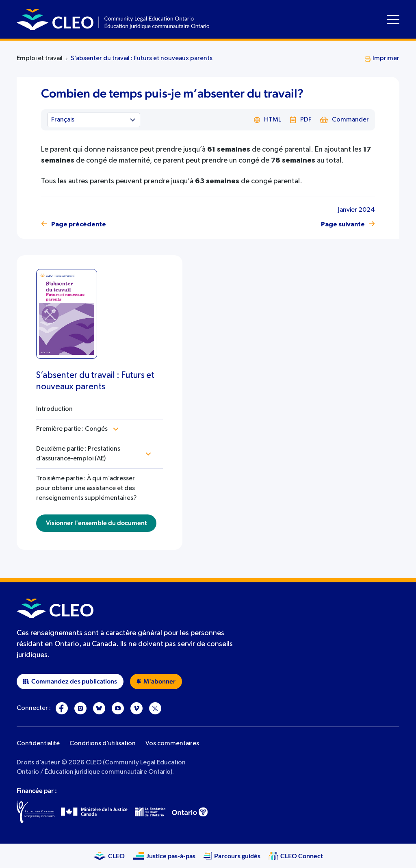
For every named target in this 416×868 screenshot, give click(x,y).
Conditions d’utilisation (103, 744)
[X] (155, 708)
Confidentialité (38, 744)
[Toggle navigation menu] (393, 20)
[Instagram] (80, 708)
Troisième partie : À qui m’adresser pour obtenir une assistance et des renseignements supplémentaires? (86, 488)
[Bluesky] (99, 708)
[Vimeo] (136, 708)
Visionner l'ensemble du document (96, 523)
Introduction (54, 409)
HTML (268, 120)
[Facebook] (62, 708)
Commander (344, 120)
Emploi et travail (40, 59)
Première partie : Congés (72, 429)
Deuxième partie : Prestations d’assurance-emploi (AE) (78, 454)
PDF (300, 120)
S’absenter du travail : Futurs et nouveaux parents (142, 59)
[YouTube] (118, 708)
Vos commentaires (172, 744)
